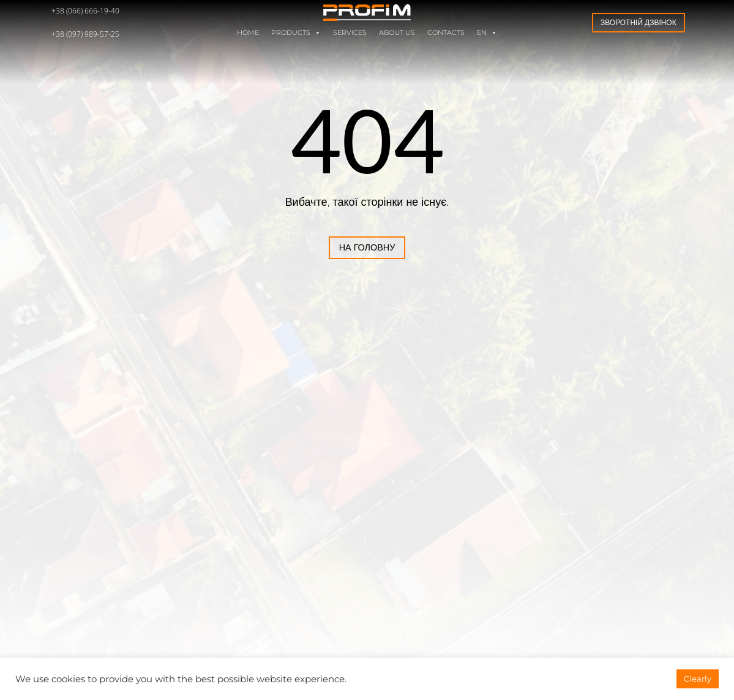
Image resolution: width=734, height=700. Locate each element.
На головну (318, 247)
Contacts (446, 33)
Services (350, 33)
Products (296, 33)
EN (487, 33)
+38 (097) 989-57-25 (85, 34)
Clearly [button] (698, 679)
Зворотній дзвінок (639, 22)
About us (397, 33)
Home (248, 33)
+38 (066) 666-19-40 (85, 11)
